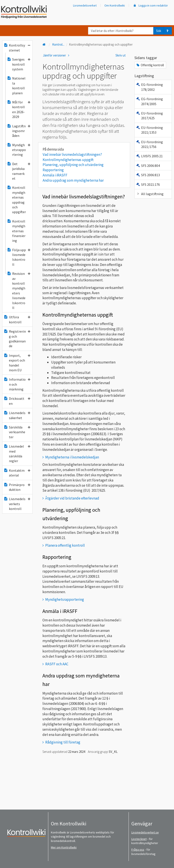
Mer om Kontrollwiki (64, 847)
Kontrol (58, 44)
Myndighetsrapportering (19, 150)
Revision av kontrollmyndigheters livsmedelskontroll (19, 291)
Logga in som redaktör (150, 5)
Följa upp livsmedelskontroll (19, 257)
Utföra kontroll (17, 319)
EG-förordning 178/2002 (149, 87)
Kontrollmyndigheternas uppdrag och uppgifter (16, 200)
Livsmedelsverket (85, 5)
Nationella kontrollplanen (16, 85)
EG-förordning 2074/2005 (149, 101)
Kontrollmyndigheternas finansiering (16, 231)
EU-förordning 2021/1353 (149, 130)
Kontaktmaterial (17, 473)
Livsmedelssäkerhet (17, 415)
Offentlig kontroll (150, 65)
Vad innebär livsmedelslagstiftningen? (72, 154)
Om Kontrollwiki (115, 5)
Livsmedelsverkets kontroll (17, 504)
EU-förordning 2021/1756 (149, 144)
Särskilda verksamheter (17, 432)
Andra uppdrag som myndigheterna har (73, 180)
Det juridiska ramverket (19, 171)
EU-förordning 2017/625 (149, 116)
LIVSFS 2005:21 (149, 156)
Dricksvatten (17, 401)
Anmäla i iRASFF (55, 175)
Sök (159, 31)
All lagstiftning (150, 194)
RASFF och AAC (57, 664)
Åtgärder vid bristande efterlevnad (72, 498)
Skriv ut (121, 55)
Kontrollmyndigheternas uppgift (68, 160)
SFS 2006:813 (148, 175)
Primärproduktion (17, 487)
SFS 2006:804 (148, 166)
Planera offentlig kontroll (65, 545)
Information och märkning (17, 384)
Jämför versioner (57, 55)
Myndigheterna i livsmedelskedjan (72, 457)
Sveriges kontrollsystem (19, 64)
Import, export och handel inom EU (17, 363)
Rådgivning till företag (63, 742)
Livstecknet (139, 839)
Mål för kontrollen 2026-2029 (19, 109)
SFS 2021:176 (148, 184)
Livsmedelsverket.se (145, 832)
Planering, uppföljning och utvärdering (73, 165)
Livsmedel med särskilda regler (17, 454)
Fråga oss (138, 850)
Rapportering (53, 170)
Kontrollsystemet (17, 48)
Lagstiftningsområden (19, 131)
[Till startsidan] (44, 44)
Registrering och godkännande (17, 339)
